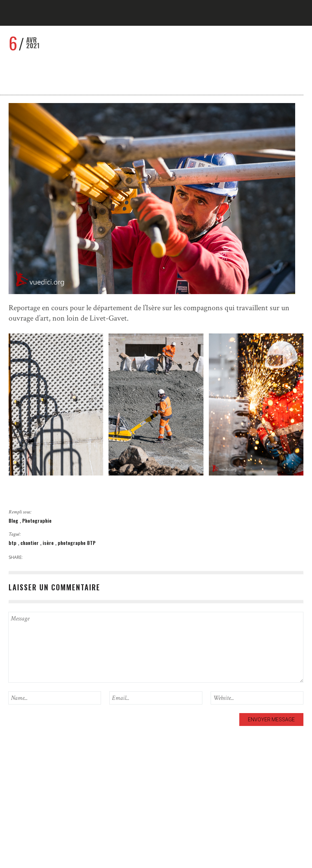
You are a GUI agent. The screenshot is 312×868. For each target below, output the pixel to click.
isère (49, 543)
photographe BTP (77, 543)
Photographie (37, 520)
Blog (14, 520)
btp (13, 543)
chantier (30, 543)
